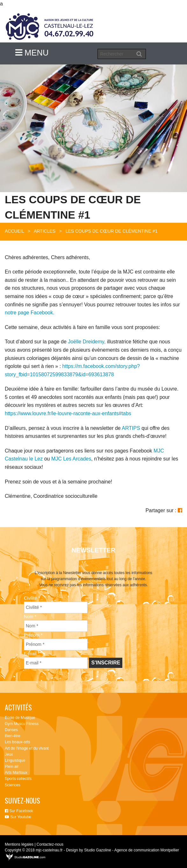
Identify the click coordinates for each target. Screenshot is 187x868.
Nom (30, 617)
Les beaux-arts (17, 742)
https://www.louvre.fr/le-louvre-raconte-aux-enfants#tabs (68, 413)
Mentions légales (19, 844)
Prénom (33, 635)
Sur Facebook (19, 811)
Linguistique (15, 760)
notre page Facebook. (30, 313)
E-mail (32, 654)
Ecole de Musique (20, 718)
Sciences (13, 785)
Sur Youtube (18, 817)
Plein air (12, 767)
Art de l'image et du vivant (27, 748)
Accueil (14, 231)
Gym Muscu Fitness (22, 724)
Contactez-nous (50, 844)
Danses (11, 730)
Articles (45, 231)
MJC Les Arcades (71, 459)
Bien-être (13, 736)
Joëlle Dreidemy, (87, 342)
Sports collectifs (18, 779)
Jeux (9, 754)
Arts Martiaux (16, 773)
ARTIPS (131, 428)
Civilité (32, 598)
